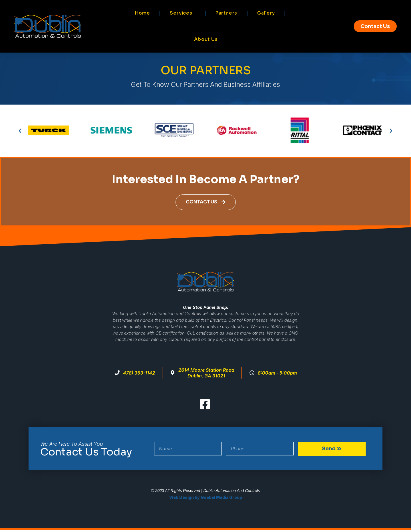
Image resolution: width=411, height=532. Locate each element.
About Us (206, 39)
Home (142, 13)
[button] (20, 131)
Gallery (266, 13)
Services (182, 13)
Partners (226, 13)
